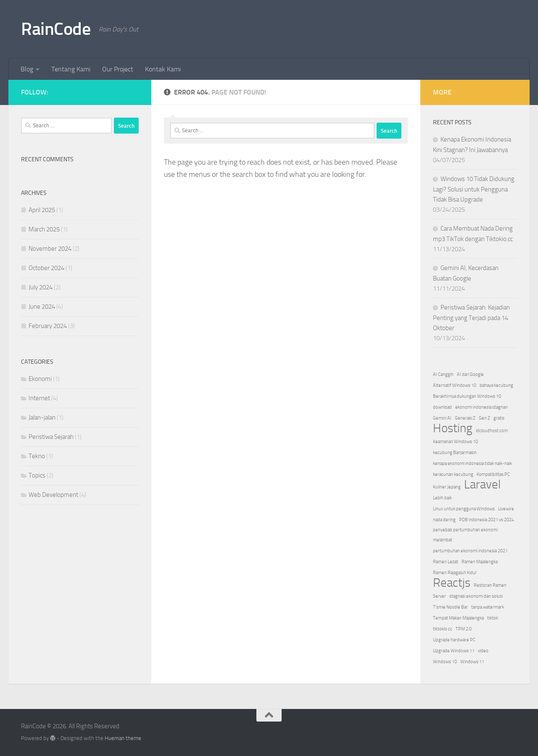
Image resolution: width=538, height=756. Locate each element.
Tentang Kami (71, 69)
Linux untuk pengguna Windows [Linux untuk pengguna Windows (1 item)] (464, 509)
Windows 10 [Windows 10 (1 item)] (445, 662)
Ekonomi (40, 379)
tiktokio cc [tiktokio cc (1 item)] (443, 629)
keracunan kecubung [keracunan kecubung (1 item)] (453, 474)
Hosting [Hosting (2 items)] (453, 428)
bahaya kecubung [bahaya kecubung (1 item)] (496, 385)
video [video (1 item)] (483, 651)
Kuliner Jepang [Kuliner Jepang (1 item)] (447, 487)
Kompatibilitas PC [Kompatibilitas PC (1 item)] (493, 474)
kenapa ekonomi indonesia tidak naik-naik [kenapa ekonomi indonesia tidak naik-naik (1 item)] (472, 463)
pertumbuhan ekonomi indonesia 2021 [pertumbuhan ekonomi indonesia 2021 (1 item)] (470, 551)
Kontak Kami (163, 69)
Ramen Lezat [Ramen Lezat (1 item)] (446, 562)
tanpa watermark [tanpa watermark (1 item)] (488, 607)
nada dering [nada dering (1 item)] (444, 520)
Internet (39, 398)
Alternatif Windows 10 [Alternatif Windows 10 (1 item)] (455, 385)
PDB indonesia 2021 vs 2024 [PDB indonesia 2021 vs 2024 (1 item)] (487, 520)
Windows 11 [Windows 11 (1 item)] (472, 662)
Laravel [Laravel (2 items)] (482, 485)
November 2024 (50, 249)
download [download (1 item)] (442, 407)
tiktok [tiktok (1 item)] (493, 618)
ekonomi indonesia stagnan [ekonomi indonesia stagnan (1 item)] (481, 407)
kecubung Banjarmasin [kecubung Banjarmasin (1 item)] (455, 453)
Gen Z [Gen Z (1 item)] (484, 418)
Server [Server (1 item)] (439, 596)
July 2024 (41, 287)
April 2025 (42, 210)
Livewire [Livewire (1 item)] (506, 509)
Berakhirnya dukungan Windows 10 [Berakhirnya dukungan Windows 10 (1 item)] (467, 396)
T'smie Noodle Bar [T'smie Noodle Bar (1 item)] (450, 607)
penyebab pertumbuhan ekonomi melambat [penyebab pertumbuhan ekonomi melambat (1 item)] (465, 535)
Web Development (53, 495)
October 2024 (46, 268)
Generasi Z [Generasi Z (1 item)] (465, 418)
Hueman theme (123, 738)
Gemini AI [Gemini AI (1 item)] (442, 418)
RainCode (56, 29)
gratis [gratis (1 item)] (499, 418)
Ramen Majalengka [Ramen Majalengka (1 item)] (480, 562)
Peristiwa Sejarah (51, 437)
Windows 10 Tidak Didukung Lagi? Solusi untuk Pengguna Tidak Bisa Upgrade (474, 189)
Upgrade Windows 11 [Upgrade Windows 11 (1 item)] (454, 651)
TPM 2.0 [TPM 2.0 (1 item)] (464, 629)
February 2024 (48, 326)
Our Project (118, 69)
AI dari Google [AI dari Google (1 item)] (470, 374)
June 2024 (42, 307)
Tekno (37, 456)
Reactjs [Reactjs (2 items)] (452, 583)
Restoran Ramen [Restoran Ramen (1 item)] (490, 585)
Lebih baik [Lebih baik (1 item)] (442, 498)
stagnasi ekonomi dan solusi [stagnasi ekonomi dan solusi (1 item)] (476, 596)
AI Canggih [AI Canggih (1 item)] (443, 374)
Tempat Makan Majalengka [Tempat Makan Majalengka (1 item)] (458, 618)
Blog (27, 69)
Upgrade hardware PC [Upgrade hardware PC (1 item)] (454, 640)
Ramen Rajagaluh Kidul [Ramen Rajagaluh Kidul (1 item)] (455, 573)
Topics (37, 475)
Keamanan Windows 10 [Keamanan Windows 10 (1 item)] (455, 442)
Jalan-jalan (42, 417)
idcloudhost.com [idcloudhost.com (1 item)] (492, 431)
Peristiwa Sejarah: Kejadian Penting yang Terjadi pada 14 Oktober (471, 318)
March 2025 (44, 229)
